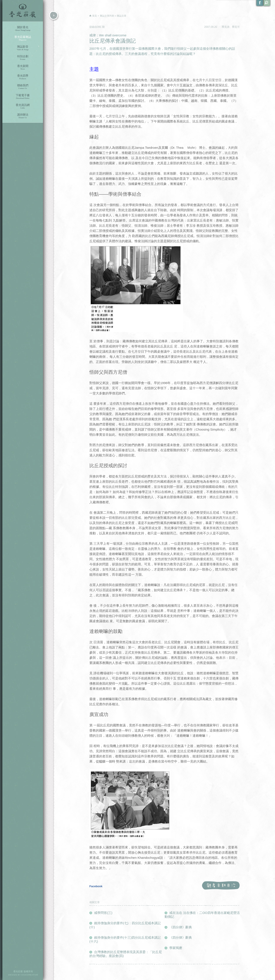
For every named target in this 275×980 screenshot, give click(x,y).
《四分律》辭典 (181, 927)
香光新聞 (23, 67)
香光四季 (23, 77)
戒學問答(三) (103, 913)
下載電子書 (23, 97)
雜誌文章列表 (107, 16)
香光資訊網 (23, 106)
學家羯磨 (176, 948)
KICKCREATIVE (30, 975)
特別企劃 (23, 58)
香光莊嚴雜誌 (23, 38)
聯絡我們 (23, 87)
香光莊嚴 (23, 11)
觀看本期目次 (221, 886)
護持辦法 (23, 116)
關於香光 (23, 29)
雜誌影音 (23, 48)
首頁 (95, 16)
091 (100, 27)
